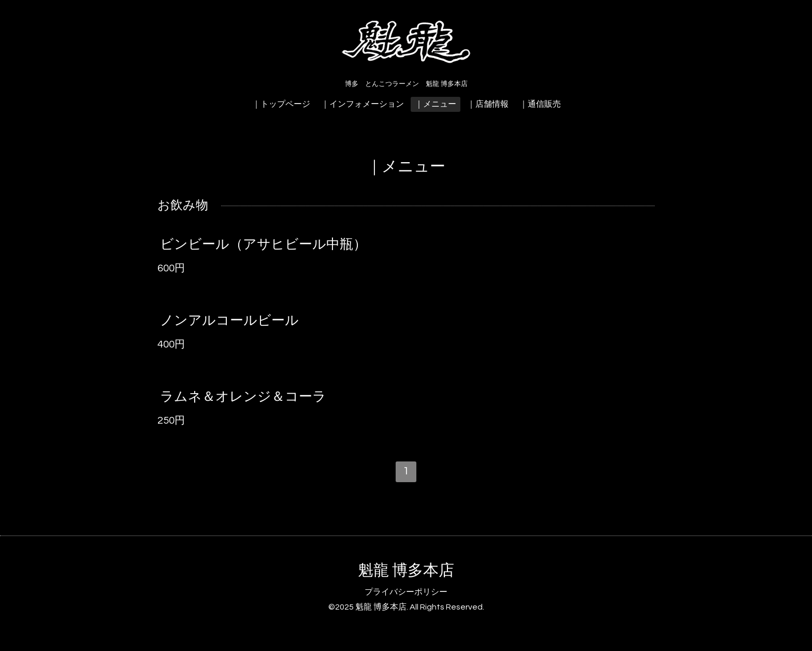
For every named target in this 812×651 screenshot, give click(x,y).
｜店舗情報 (488, 104)
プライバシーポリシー (406, 592)
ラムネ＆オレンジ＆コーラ (243, 397)
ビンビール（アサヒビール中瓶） (263, 244)
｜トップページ (281, 104)
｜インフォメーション (363, 104)
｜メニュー (436, 104)
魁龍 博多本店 (406, 570)
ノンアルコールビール (229, 321)
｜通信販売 (540, 104)
